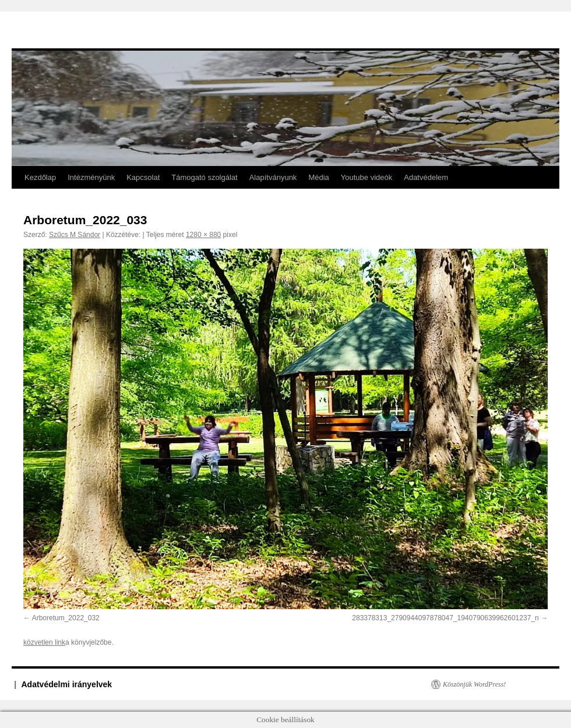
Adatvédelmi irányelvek (67, 684)
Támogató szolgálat (204, 177)
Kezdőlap (40, 177)
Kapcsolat (143, 177)
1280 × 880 (203, 235)
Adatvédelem (426, 177)
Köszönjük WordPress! (474, 684)
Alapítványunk (273, 177)
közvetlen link (44, 642)
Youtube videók (366, 177)
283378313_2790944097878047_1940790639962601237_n (445, 618)
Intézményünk (91, 177)
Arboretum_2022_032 (66, 618)
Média (318, 177)
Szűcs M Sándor (75, 235)
